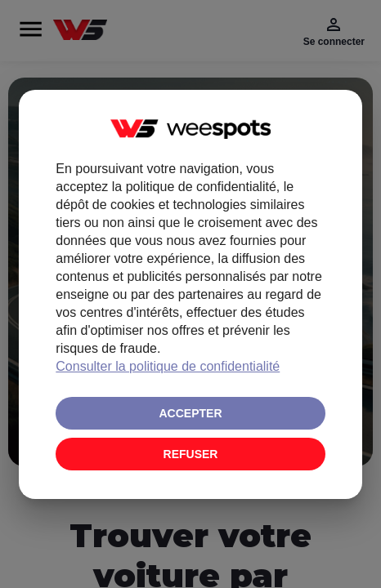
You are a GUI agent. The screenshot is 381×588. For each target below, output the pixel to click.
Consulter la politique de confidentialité (168, 366)
